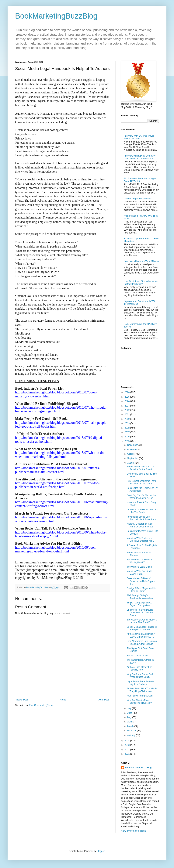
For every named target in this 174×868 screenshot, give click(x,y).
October (132, 454)
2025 (127, 397)
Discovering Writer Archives (138, 199)
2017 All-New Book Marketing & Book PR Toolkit (140, 180)
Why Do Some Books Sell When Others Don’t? (140, 676)
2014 (127, 741)
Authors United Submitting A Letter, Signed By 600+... (141, 635)
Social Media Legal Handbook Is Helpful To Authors (142, 628)
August (131, 463)
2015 (127, 441)
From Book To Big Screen (140, 696)
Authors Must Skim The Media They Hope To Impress (142, 690)
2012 (127, 750)
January (132, 735)
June (130, 713)
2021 (127, 414)
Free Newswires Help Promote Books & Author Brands (142, 642)
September (133, 458)
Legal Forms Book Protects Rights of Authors (140, 683)
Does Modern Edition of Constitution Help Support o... (141, 581)
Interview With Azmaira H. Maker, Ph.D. (140, 573)
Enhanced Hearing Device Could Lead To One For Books (140, 613)
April (130, 722)
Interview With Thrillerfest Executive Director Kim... (141, 540)
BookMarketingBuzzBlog (56, 16)
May (130, 717)
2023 (127, 406)
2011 (127, 754)
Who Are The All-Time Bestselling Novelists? (139, 702)
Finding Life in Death (137, 656)
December (133, 445)
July (130, 708)
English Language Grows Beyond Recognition (139, 604)
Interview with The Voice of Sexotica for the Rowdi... (140, 468)
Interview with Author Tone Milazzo (141, 261)
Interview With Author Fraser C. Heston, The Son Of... (143, 621)
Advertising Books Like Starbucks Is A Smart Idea (141, 518)
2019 (127, 423)
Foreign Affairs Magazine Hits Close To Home (142, 590)
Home (63, 700)
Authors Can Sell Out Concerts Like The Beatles (142, 511)
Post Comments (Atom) (41, 705)
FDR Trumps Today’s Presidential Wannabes (140, 597)
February (132, 731)
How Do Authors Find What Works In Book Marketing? (141, 283)
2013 (127, 745)
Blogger (101, 851)
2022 (127, 410)
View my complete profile (134, 831)
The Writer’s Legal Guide (139, 567)
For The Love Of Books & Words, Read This (139, 561)
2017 (127, 432)
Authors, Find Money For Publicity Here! (139, 668)
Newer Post (22, 700)
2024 (127, 401)
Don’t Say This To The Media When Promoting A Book (141, 497)
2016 (127, 437)
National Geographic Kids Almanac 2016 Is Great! (140, 525)
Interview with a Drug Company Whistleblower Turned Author (140, 157)
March (131, 726)
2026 (127, 392)
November (133, 450)
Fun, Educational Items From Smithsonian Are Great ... (141, 482)
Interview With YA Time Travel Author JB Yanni (139, 137)
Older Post (103, 700)
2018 (127, 428)
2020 (127, 419)
